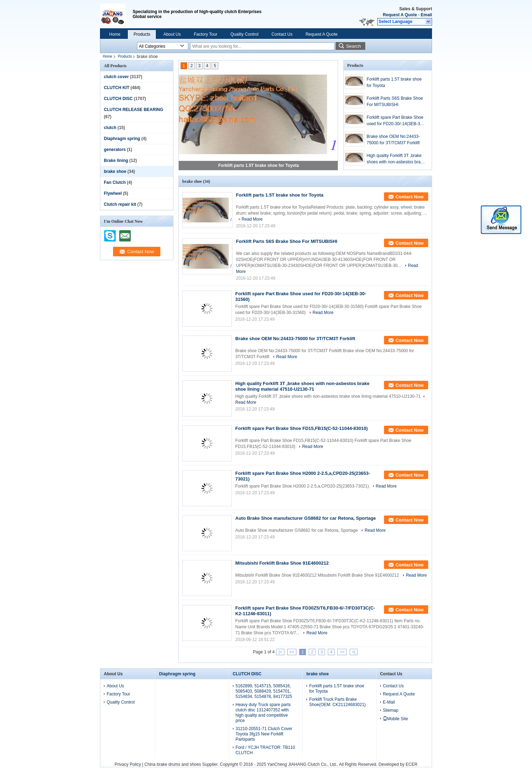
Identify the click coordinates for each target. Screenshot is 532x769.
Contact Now (410, 197)
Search (354, 46)
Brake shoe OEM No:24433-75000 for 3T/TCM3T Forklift (393, 140)
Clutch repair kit (120, 204)
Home (115, 34)
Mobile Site (395, 719)
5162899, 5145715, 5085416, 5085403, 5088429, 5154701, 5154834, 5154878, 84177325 (264, 691)
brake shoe (115, 171)
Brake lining (116, 161)
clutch (110, 128)
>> (342, 652)
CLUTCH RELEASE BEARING (134, 110)
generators (115, 150)
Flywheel (113, 193)
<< (292, 652)
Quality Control (244, 34)
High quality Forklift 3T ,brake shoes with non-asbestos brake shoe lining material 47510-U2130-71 (396, 159)
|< (280, 652)
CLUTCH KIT (117, 88)
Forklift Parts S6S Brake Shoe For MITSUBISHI (395, 101)
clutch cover (116, 77)
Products (142, 34)
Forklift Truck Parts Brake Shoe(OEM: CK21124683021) (337, 702)
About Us (172, 34)
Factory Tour (206, 34)
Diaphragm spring (122, 139)
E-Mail (389, 702)
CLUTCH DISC (118, 99)
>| (354, 652)
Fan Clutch (115, 182)
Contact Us (282, 34)
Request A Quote (400, 15)
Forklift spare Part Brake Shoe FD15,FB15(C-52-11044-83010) (302, 428)
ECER (411, 764)
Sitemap (391, 710)
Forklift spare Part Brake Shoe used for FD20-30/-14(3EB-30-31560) (395, 121)
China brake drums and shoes (173, 764)
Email (426, 15)
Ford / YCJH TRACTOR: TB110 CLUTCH (265, 750)
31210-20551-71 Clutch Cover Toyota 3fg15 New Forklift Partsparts (264, 734)
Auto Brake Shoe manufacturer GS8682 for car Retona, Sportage (306, 518)
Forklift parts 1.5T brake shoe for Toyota (259, 165)
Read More (252, 219)
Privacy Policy (128, 764)
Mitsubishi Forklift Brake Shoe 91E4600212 (282, 563)
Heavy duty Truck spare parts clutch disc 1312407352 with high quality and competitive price (263, 713)
